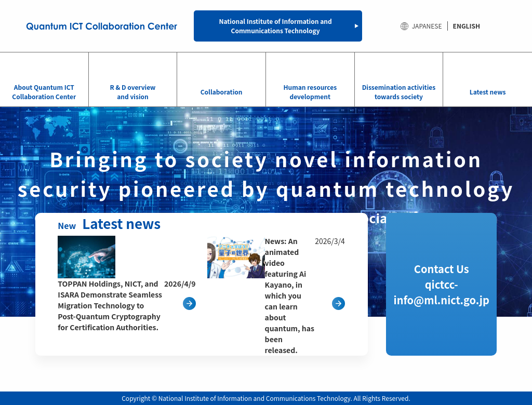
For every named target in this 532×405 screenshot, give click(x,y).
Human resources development (310, 92)
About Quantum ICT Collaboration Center (44, 92)
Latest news (488, 92)
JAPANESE (427, 26)
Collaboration (222, 92)
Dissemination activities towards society (399, 92)
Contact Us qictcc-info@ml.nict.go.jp (442, 284)
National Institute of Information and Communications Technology (276, 26)
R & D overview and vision (132, 92)
